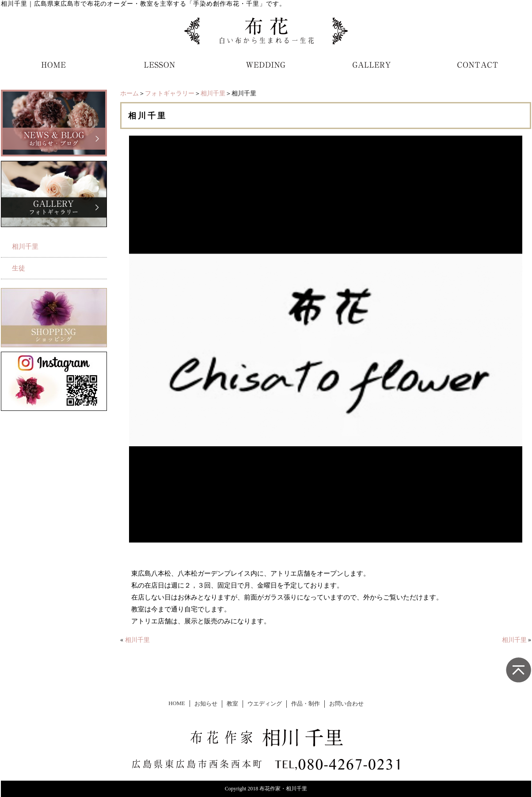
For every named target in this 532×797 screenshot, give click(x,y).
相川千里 (213, 93)
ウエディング (265, 704)
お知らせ (206, 704)
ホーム (129, 93)
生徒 (19, 268)
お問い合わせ (346, 704)
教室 (232, 704)
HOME (177, 703)
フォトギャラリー (170, 93)
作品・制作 (306, 704)
